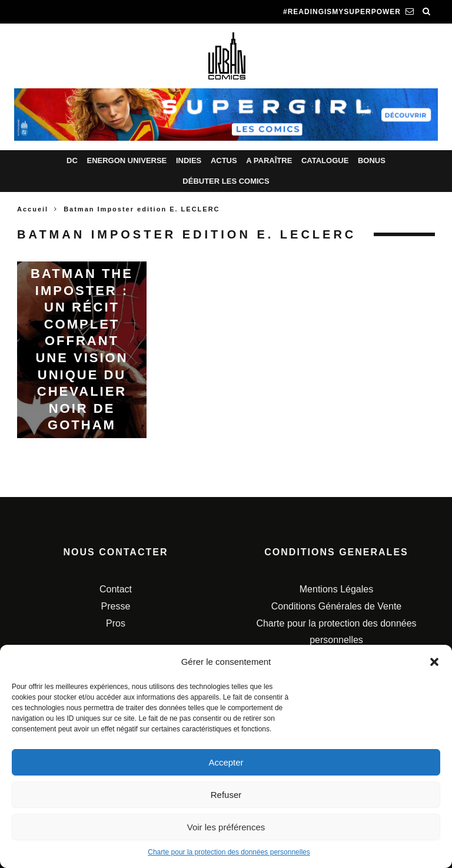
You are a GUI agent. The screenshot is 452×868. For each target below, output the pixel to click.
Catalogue (325, 160)
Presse (116, 606)
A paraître (269, 160)
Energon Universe (127, 160)
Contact (116, 589)
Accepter (226, 762)
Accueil (33, 209)
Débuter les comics (226, 181)
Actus (224, 160)
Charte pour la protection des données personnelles (229, 852)
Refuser (226, 795)
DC (72, 160)
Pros (116, 623)
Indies (189, 160)
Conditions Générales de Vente (336, 606)
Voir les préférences (226, 827)
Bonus (372, 160)
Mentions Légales (336, 589)
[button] (434, 662)
